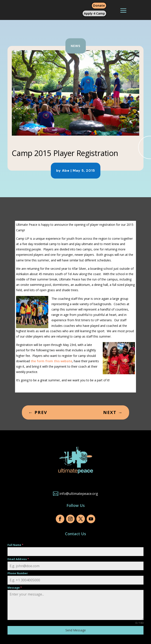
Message (15, 588)
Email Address (18, 559)
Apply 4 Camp (94, 13)
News (76, 46)
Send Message (76, 630)
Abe (66, 170)
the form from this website (51, 361)
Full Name (15, 545)
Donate (99, 5)
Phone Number (18, 573)
